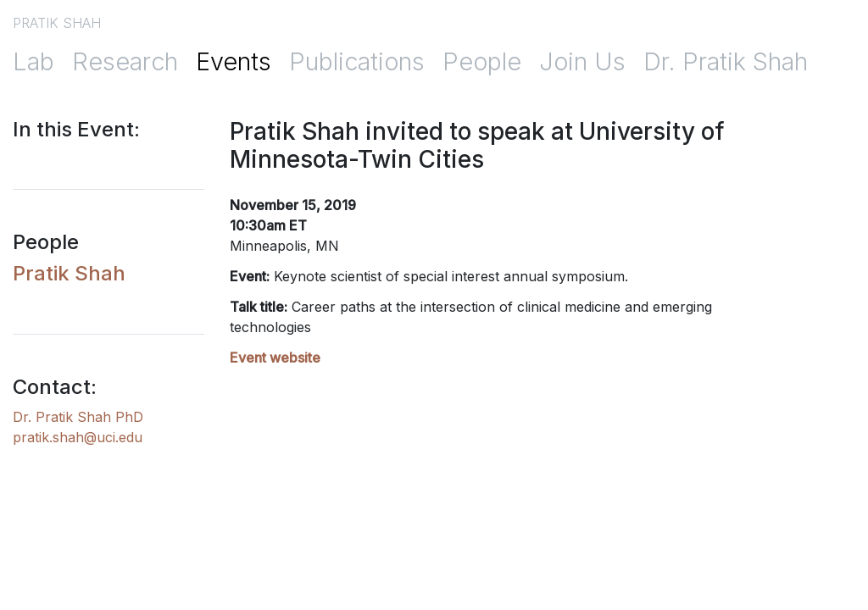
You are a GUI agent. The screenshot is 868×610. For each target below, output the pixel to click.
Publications (357, 61)
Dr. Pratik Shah (726, 61)
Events (234, 61)
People (482, 61)
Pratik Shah (69, 273)
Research (125, 61)
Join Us (582, 61)
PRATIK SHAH (57, 23)
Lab (33, 61)
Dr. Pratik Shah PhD (78, 417)
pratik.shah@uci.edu (78, 437)
